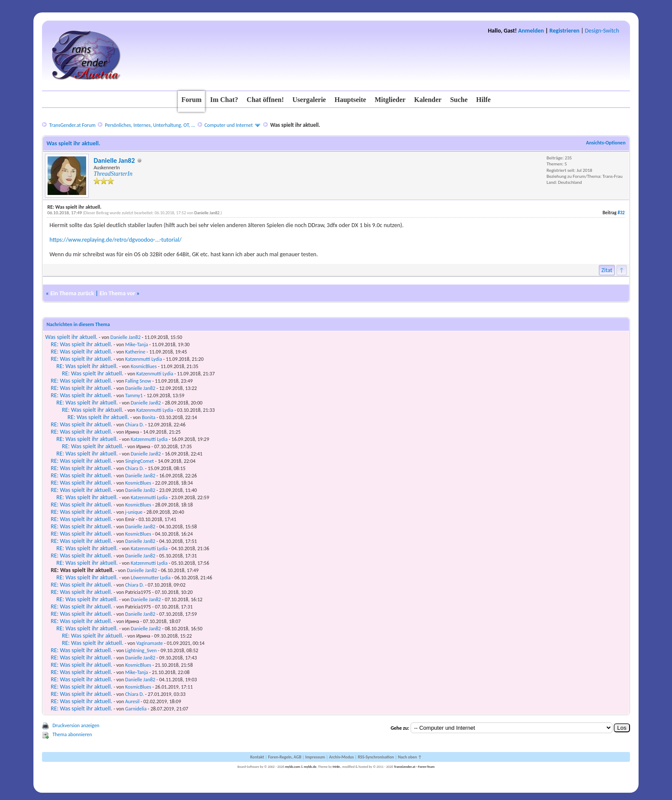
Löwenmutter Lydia (151, 578)
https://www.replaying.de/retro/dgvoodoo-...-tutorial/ (115, 240)
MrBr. (337, 767)
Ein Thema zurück (72, 293)
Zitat (607, 270)
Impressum (315, 757)
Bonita (149, 417)
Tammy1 (134, 396)
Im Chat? (224, 100)
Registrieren (564, 31)
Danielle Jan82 (114, 160)
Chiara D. (135, 425)
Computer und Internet (229, 125)
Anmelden (531, 31)
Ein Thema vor (117, 293)
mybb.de (310, 767)
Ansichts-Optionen (606, 143)
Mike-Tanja (136, 345)
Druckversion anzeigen (76, 725)
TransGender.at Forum (72, 125)
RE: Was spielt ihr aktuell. (81, 344)
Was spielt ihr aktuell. (71, 337)
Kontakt (257, 757)
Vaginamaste (150, 643)
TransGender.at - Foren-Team (414, 767)
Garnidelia (136, 709)
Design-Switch (602, 31)
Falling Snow (138, 381)
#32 (621, 213)
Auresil (132, 701)
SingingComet (139, 461)
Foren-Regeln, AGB (285, 757)
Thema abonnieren (72, 734)
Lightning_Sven (141, 650)
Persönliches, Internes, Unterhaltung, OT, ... (150, 125)
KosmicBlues (144, 366)
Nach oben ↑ (410, 757)
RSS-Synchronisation (376, 757)
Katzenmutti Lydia (144, 359)
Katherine (135, 352)
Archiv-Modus (342, 757)
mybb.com (292, 767)
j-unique (134, 512)
